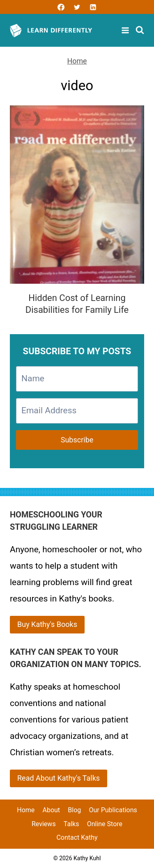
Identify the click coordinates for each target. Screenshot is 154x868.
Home (77, 61)
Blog (74, 810)
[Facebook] (61, 7)
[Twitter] (77, 7)
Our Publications (113, 810)
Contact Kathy (77, 837)
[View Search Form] (140, 31)
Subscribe (77, 440)
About (51, 810)
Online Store (105, 824)
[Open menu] (126, 30)
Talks (71, 824)
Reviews (44, 824)
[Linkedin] (93, 7)
